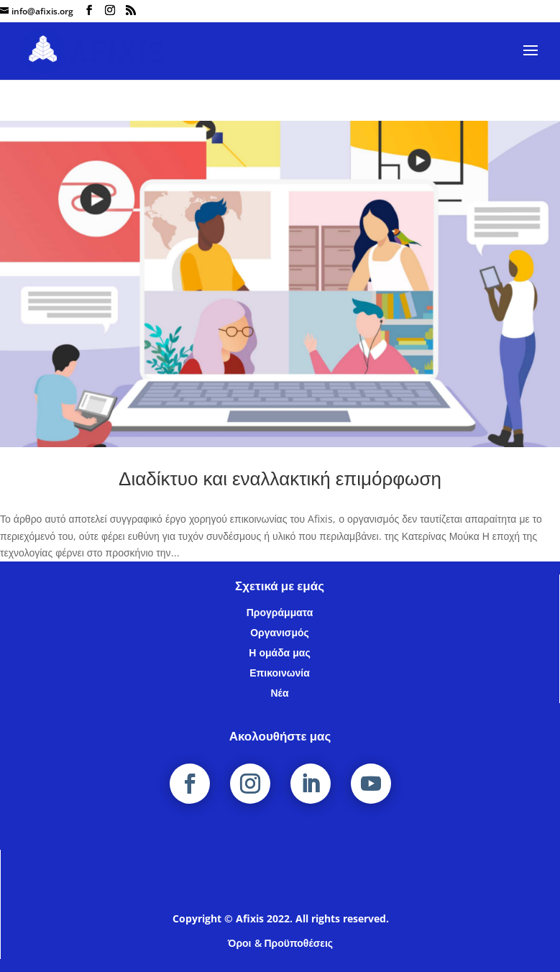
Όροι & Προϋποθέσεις (280, 943)
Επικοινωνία (280, 673)
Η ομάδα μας (279, 652)
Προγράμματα (280, 612)
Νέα (279, 693)
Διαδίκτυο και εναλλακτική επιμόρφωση (280, 478)
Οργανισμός (280, 632)
